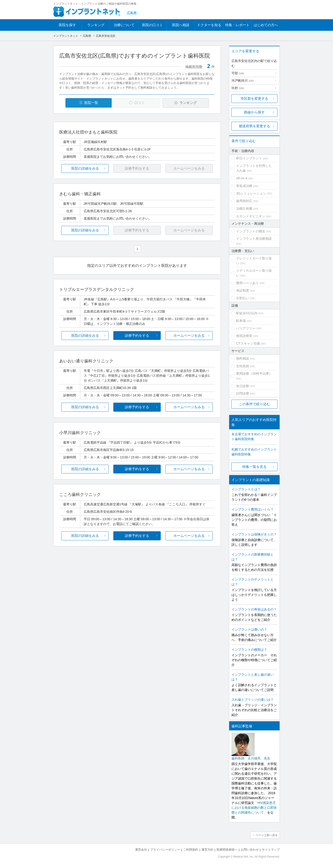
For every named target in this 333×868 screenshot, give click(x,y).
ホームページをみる (189, 335)
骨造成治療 (244, 186)
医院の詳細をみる (85, 168)
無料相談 (243, 358)
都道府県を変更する (254, 126)
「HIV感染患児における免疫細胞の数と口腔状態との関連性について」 (254, 808)
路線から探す (254, 112)
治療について (124, 25)
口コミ (140, 103)
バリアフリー (246, 328)
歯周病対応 (244, 201)
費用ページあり (247, 283)
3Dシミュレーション (251, 193)
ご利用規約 (191, 850)
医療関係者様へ (227, 850)
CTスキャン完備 (248, 343)
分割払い (243, 298)
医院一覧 (91, 103)
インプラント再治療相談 (254, 239)
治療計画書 (244, 208)
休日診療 (243, 386)
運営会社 (141, 850)
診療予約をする (137, 335)
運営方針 (207, 850)
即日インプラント (249, 158)
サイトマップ (271, 850)
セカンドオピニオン (251, 216)
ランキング (96, 25)
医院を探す (67, 25)
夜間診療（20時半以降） (254, 373)
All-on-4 (242, 178)
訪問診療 (243, 393)
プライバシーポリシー (165, 850)
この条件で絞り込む (254, 404)
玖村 (238, 88)
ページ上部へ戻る (267, 835)
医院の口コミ (152, 25)
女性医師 (243, 366)
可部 (238, 73)
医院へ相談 (181, 25)
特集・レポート (237, 25)
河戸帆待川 (243, 81)
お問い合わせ (250, 850)
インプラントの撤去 (251, 231)
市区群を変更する (254, 98)
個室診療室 (244, 336)
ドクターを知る (209, 25)
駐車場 (241, 321)
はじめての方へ (266, 25)
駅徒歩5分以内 (247, 313)
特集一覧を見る (254, 467)
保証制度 (243, 290)
